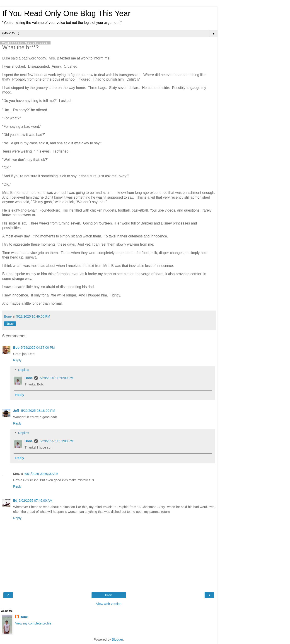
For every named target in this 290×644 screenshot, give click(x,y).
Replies (24, 370)
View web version (109, 604)
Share (10, 324)
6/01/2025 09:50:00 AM (41, 474)
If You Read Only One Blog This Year (66, 13)
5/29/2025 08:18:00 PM (38, 411)
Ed (15, 501)
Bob (16, 348)
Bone (29, 378)
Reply (17, 360)
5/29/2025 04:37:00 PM (38, 348)
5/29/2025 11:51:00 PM (56, 441)
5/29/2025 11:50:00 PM (56, 378)
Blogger (117, 639)
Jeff (17, 411)
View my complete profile (33, 623)
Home (109, 595)
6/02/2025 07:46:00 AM (35, 501)
